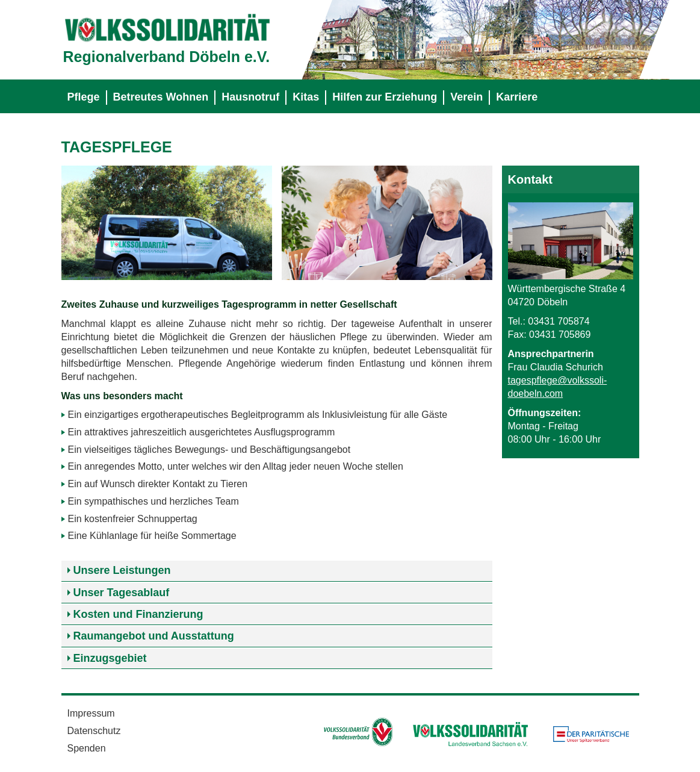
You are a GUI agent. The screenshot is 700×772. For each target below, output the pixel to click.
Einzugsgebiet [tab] (110, 658)
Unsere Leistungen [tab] (122, 570)
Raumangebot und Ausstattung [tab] (154, 636)
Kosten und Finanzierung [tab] (138, 614)
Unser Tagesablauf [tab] (122, 593)
